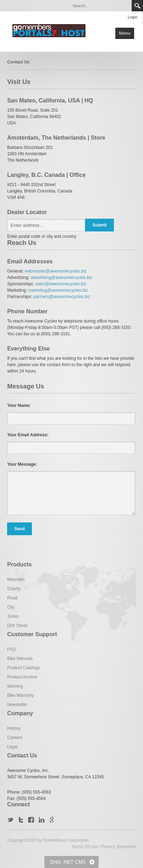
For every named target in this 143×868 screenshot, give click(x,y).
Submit (100, 225)
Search (137, 6)
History (14, 728)
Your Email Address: (28, 435)
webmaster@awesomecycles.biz (56, 271)
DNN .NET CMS (68, 862)
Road (12, 598)
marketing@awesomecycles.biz (58, 290)
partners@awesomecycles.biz (62, 297)
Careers (15, 738)
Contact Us (18, 62)
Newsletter (17, 705)
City (11, 607)
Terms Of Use (85, 847)
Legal (12, 747)
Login (133, 17)
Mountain (16, 579)
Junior (13, 616)
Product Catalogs (23, 668)
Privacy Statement (118, 847)
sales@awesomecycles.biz (61, 284)
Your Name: (19, 405)
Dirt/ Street (17, 626)
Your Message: (22, 464)
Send (19, 529)
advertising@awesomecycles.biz (61, 278)
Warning (15, 686)
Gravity (14, 589)
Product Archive (22, 677)
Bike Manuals (20, 659)
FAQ (11, 649)
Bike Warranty (20, 695)
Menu (125, 33)
